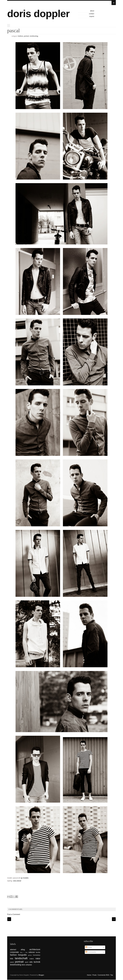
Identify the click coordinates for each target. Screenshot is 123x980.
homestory (37, 955)
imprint (92, 16)
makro (32, 959)
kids (12, 959)
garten (30, 955)
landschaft (21, 958)
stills (31, 962)
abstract (13, 950)
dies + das (24, 952)
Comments (91, 952)
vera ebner (17, 881)
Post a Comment (14, 914)
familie (38, 952)
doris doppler (38, 14)
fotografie (22, 955)
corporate (14, 952)
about (92, 11)
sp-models (24, 878)
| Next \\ (114, 919)
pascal (13, 31)
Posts (89, 947)
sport (27, 962)
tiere (23, 965)
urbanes (29, 965)
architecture (35, 949)
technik (37, 962)
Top (112, 975)
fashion (20, 36)
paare (12, 962)
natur (38, 958)
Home (89, 975)
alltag (23, 950)
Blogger (41, 975)
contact (91, 14)
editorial (32, 952)
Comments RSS (103, 975)
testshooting (34, 36)
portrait (26, 36)
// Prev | (9, 919)
